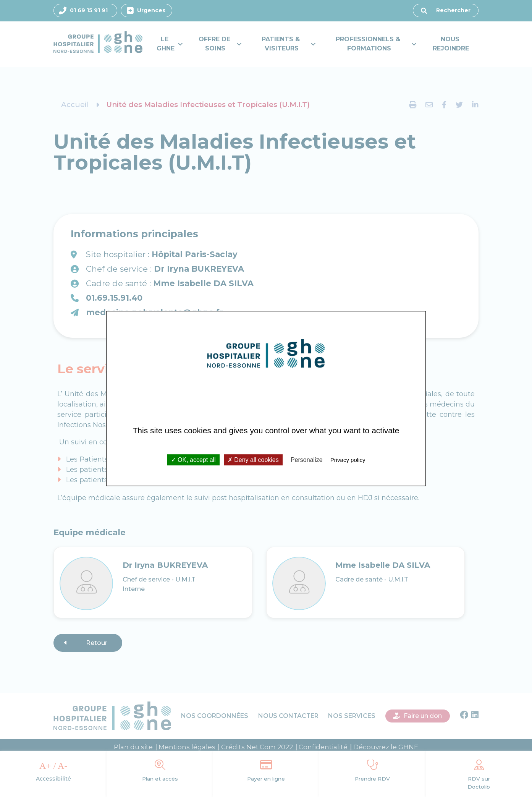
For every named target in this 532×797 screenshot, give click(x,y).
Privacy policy (348, 460)
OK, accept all (193, 460)
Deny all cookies (253, 460)
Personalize (307, 460)
